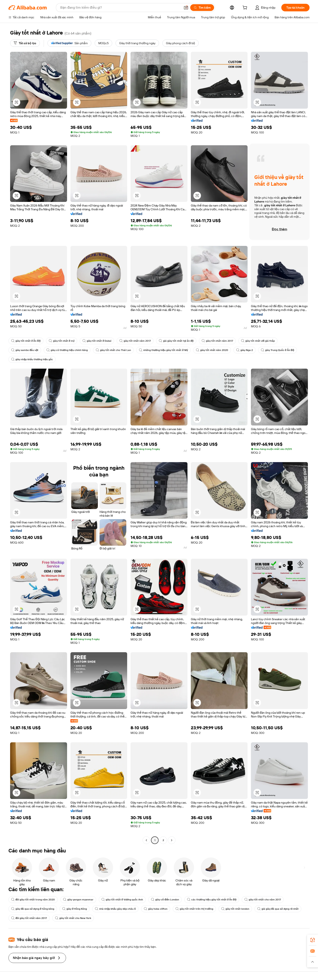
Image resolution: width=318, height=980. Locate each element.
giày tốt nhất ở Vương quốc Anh (122, 900)
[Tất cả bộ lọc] (25, 43)
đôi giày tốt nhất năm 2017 (29, 918)
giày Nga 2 (245, 350)
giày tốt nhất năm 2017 (135, 341)
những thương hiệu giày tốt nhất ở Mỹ (163, 350)
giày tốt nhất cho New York (73, 918)
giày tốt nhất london (235, 909)
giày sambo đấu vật (25, 350)
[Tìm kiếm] (202, 8)
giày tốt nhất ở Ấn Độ (26, 341)
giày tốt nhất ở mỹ (62, 341)
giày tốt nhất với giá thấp (258, 341)
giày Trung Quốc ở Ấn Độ (278, 350)
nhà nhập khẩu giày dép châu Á (115, 909)
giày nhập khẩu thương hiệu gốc (32, 359)
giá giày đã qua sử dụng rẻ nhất (278, 909)
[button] (186, 8)
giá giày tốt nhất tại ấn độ (176, 341)
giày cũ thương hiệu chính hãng (67, 350)
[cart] (246, 8)
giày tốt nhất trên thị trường (194, 909)
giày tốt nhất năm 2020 (212, 350)
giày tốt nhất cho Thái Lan (113, 350)
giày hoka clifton (156, 909)
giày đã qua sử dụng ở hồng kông (33, 909)
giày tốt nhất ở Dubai (97, 341)
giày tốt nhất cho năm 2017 (263, 900)
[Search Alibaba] (120, 8)
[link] (313, 940)
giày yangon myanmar (78, 900)
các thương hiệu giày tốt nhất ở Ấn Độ (212, 900)
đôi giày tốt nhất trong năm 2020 (33, 900)
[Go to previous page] (146, 840)
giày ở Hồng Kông (75, 909)
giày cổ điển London (165, 900)
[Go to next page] (172, 840)
